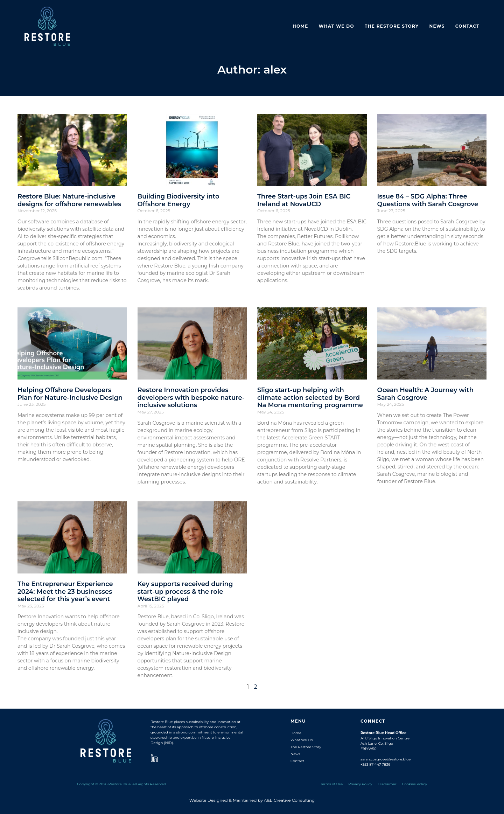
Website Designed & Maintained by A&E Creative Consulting (252, 800)
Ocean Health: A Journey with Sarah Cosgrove (425, 394)
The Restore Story (392, 26)
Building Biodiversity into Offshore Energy (178, 200)
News (437, 26)
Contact (467, 26)
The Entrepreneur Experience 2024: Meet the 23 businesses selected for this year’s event (65, 592)
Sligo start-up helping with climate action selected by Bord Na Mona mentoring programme (310, 398)
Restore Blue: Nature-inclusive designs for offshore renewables (69, 200)
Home (300, 26)
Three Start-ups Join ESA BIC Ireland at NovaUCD (304, 200)
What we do (337, 26)
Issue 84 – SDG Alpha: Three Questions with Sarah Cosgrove (428, 200)
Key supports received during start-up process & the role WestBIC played (185, 592)
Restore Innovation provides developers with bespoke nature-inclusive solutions (191, 398)
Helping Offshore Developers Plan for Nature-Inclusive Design (70, 394)
